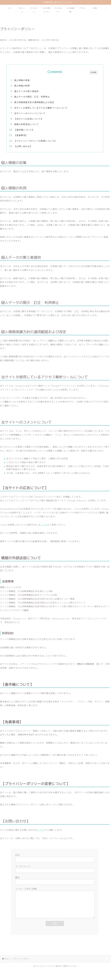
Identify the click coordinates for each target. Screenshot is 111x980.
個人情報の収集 (22, 80)
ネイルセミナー (58, 9)
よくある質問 (70, 9)
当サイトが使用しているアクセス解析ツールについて (41, 108)
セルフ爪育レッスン (46, 9)
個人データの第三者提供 (27, 91)
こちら (44, 525)
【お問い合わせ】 (23, 146)
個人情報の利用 (22, 86)
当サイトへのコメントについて (30, 113)
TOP (10, 8)
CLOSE (94, 73)
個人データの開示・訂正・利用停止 (32, 97)
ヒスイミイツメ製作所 (55, 16)
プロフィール (22, 9)
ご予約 (95, 8)
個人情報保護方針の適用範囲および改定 (34, 102)
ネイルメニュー (34, 9)
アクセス (82, 8)
